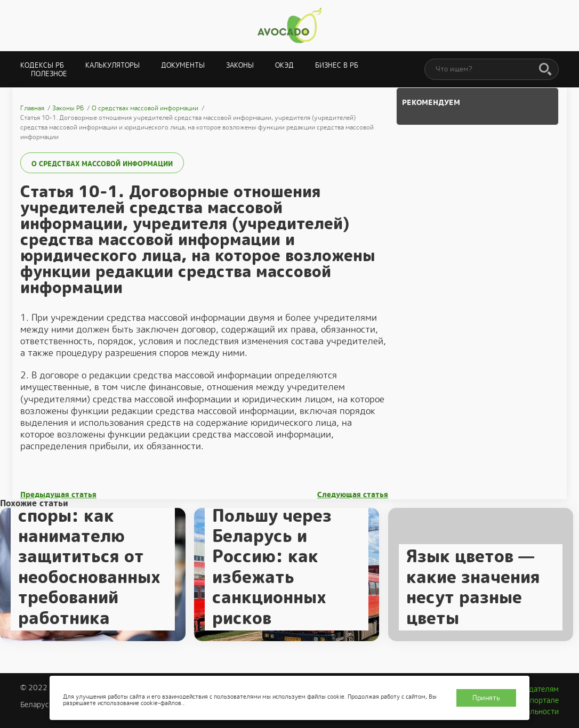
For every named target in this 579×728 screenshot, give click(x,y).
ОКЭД (284, 65)
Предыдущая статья (58, 495)
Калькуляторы (112, 65)
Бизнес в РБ (337, 65)
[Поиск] (545, 70)
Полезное (49, 74)
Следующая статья (353, 495)
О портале (541, 700)
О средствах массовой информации (102, 164)
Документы (183, 65)
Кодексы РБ (42, 65)
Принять (486, 698)
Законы (240, 65)
